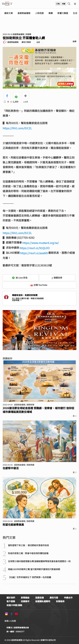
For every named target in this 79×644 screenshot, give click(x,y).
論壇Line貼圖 (10, 621)
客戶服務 (11, 601)
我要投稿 (39, 598)
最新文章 (9, 13)
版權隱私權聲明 (43, 601)
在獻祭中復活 (11, 468)
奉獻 (64, 4)
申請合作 (68, 598)
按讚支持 (57, 278)
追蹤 (38, 42)
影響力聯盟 (63, 13)
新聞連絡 (25, 598)
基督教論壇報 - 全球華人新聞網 (7, 4)
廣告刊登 (54, 598)
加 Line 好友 (20, 278)
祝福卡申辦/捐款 (14, 605)
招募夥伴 (25, 601)
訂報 (58, 4)
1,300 (14, 102)
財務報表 (60, 601)
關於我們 (11, 598)
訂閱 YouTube (39, 285)
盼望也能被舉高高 (13, 525)
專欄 (51, 13)
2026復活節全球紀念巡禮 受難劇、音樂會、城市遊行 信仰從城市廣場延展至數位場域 (38, 410)
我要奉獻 (17, 300)
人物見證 (39, 13)
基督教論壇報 (24, 13)
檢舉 (74, 41)
